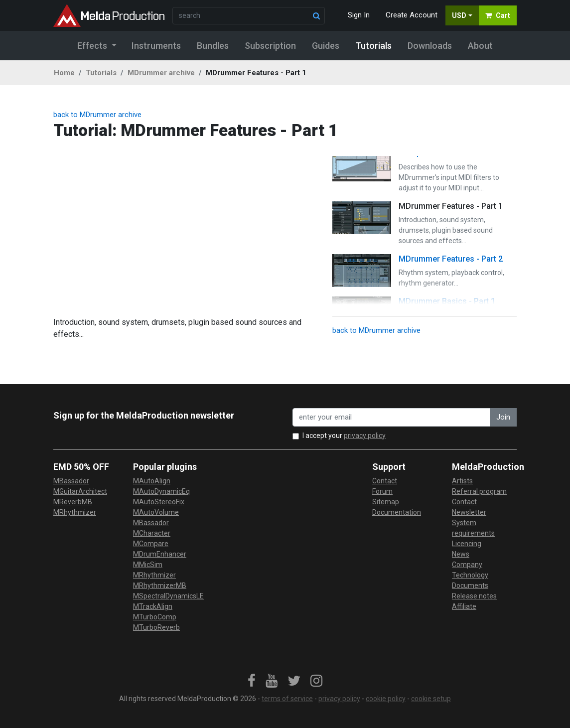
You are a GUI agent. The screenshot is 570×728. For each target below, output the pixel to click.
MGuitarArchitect (80, 491)
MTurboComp (155, 617)
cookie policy (386, 699)
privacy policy (365, 436)
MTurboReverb (156, 627)
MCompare (151, 544)
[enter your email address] (391, 417)
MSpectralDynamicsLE (168, 596)
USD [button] (459, 15)
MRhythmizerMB (160, 585)
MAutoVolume (156, 512)
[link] (252, 681)
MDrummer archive (161, 73)
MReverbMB (73, 502)
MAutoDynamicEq (161, 491)
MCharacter (152, 533)
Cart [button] (498, 15)
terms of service (287, 699)
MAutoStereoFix (159, 502)
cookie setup (431, 699)
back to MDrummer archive (97, 115)
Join (503, 417)
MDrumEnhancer (160, 554)
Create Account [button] (412, 15)
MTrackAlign (153, 606)
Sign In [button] (359, 15)
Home (64, 73)
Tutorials (101, 73)
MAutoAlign (152, 481)
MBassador (71, 481)
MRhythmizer (75, 512)
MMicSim (148, 565)
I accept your (344, 436)
